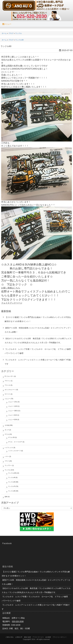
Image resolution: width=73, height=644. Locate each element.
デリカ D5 (11, 437)
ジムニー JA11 (13, 402)
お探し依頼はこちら (11, 288)
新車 (6, 497)
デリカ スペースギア (15, 442)
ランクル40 (12, 478)
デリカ (7, 434)
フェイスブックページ (12, 303)
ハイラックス (9, 448)
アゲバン (7, 381)
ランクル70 (12, 486)
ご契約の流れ (9, 637)
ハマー (7, 456)
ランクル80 (12, 491)
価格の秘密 (27, 637)
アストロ (7, 385)
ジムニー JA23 (13, 406)
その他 (7, 425)
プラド (7, 461)
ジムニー (7, 399)
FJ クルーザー (9, 376)
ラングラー (8, 465)
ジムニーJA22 (13, 415)
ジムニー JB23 (13, 411)
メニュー (7, 24)
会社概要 (48, 637)
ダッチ (7, 430)
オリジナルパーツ (10, 390)
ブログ (11, 33)
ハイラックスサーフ (14, 451)
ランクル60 (19, 40)
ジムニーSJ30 (13, 420)
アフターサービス (38, 637)
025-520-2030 (18, 622)
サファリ (7, 394)
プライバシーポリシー (60, 637)
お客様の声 (19, 637)
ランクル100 (12, 473)
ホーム (4, 33)
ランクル (18, 33)
